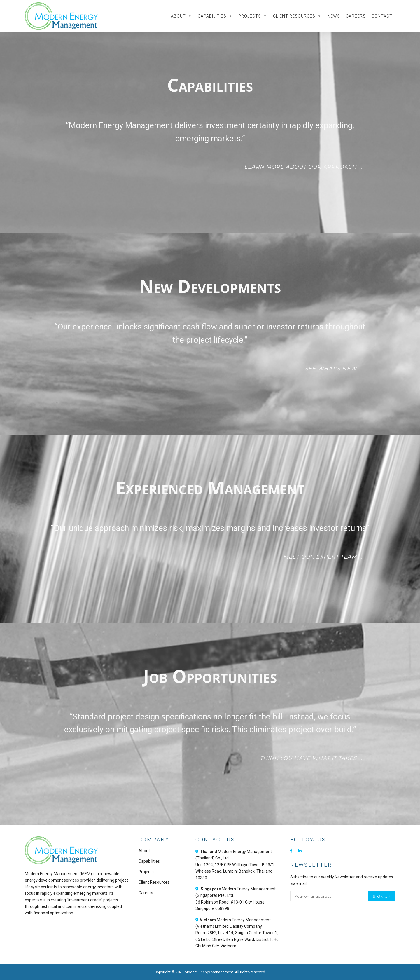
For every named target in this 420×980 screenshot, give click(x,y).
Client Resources (297, 16)
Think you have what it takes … (311, 758)
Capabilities (215, 16)
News (334, 16)
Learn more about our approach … (303, 167)
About (181, 16)
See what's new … (334, 369)
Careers (356, 16)
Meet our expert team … (323, 557)
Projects (253, 16)
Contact (382, 16)
